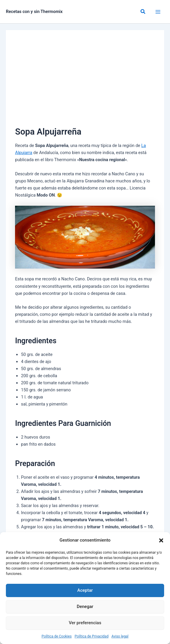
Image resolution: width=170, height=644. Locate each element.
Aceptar (85, 590)
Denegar (85, 607)
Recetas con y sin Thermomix (34, 12)
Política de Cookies (57, 636)
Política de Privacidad (91, 636)
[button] (161, 540)
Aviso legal (120, 636)
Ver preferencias (85, 623)
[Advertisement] (85, 81)
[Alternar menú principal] (158, 12)
